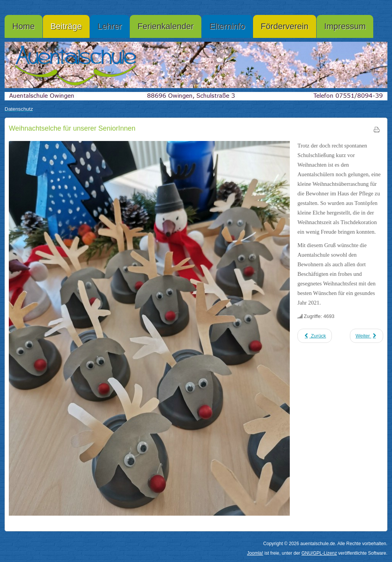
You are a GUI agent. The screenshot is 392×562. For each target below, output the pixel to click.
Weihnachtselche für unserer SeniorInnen (72, 128)
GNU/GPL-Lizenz (319, 553)
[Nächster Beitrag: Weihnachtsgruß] (367, 336)
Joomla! (255, 553)
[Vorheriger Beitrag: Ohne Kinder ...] (315, 336)
